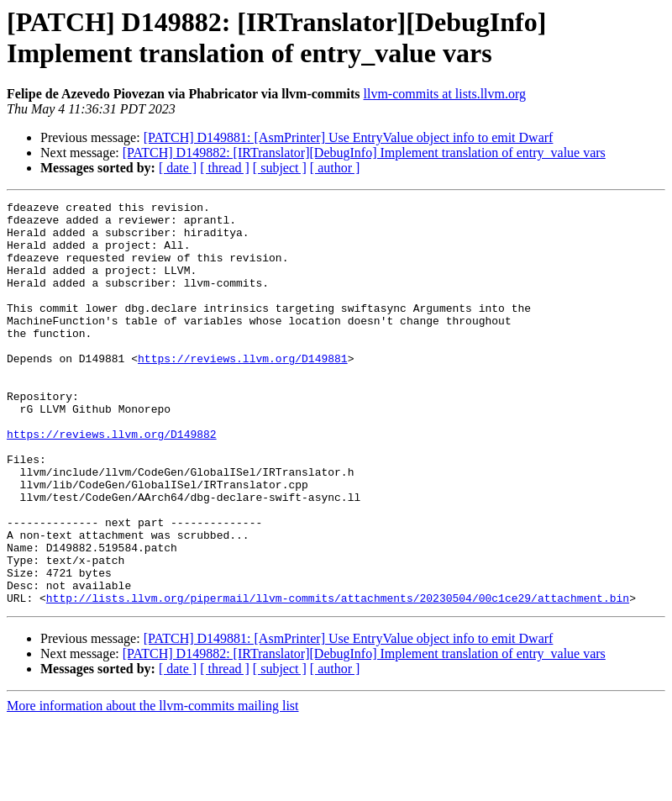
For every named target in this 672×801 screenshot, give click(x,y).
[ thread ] (225, 168)
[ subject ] (280, 168)
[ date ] (178, 168)
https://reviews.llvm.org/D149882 (112, 482)
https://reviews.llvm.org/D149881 (243, 391)
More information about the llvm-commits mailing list (153, 786)
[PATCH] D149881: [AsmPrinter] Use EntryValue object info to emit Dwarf (349, 137)
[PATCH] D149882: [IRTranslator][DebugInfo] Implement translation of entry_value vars (364, 153)
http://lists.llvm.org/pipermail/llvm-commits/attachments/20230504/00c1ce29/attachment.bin (338, 678)
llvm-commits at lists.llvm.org (445, 94)
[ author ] (335, 168)
